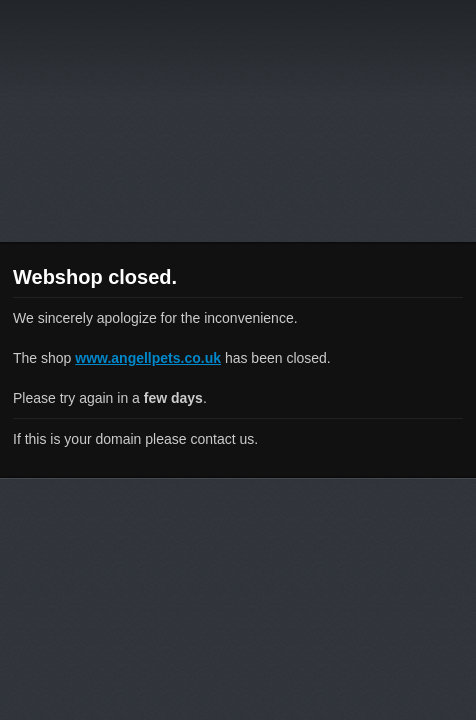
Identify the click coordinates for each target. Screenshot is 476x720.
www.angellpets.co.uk (148, 358)
